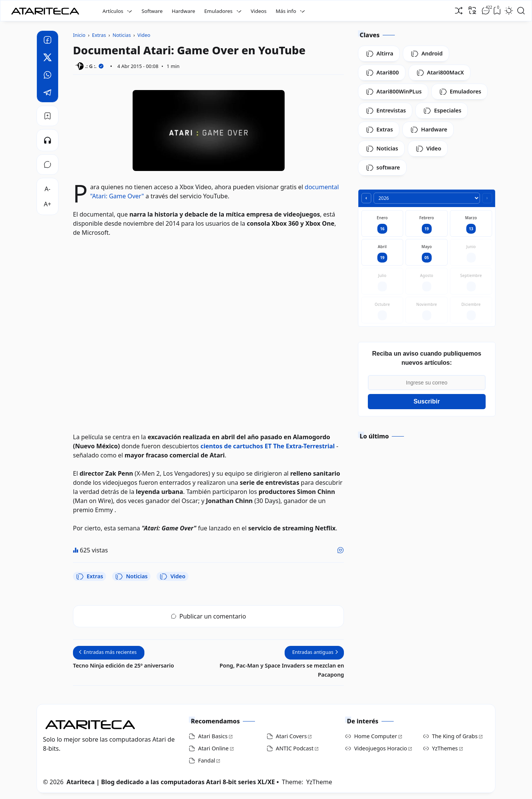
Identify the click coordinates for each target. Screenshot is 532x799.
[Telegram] (47, 93)
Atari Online (213, 748)
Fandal (207, 760)
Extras (89, 576)
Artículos (113, 11)
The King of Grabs (455, 736)
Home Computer (376, 736)
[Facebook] (47, 41)
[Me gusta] (340, 550)
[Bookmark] (47, 116)
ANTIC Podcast (295, 748)
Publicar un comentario (208, 616)
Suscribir (427, 401)
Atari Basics (213, 736)
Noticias (131, 576)
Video (172, 576)
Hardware (184, 11)
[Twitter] (47, 59)
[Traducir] (472, 10)
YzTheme (319, 782)
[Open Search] (521, 11)
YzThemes (445, 748)
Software (152, 11)
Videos (259, 11)
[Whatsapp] (47, 76)
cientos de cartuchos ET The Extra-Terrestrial (267, 446)
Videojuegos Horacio (381, 748)
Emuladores (218, 11)
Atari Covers (291, 736)
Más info (286, 11)
